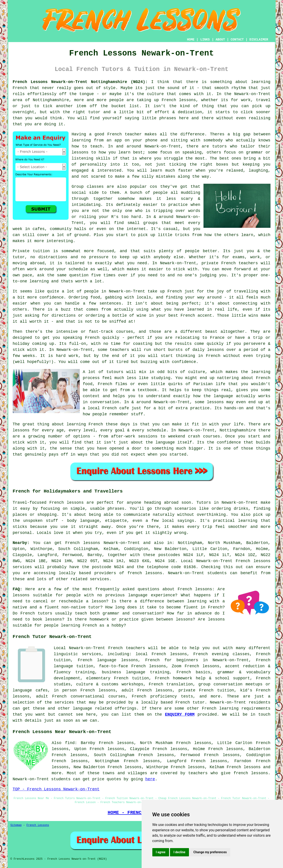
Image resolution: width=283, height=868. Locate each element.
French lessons (244, 767)
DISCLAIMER (259, 40)
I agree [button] (161, 852)
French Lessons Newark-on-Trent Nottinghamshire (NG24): (80, 82)
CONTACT (237, 40)
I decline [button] (179, 852)
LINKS (205, 40)
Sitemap (16, 825)
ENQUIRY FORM (180, 714)
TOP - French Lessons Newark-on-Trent (56, 789)
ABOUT (220, 40)
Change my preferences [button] (210, 852)
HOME (191, 40)
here (150, 779)
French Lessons (38, 825)
